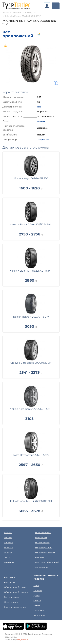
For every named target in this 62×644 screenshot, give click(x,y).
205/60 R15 (43, 139)
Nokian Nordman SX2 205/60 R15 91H (31, 409)
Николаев (39, 610)
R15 (39, 107)
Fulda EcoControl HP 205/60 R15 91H (31, 501)
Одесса (37, 600)
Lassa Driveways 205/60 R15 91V (31, 455)
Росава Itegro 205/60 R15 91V (31, 179)
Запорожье (39, 615)
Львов (37, 605)
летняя (41, 121)
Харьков (38, 590)
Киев (36, 585)
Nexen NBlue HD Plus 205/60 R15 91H (31, 271)
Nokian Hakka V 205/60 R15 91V (31, 317)
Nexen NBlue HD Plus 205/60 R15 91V (31, 225)
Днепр (37, 595)
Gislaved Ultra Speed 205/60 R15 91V (31, 363)
